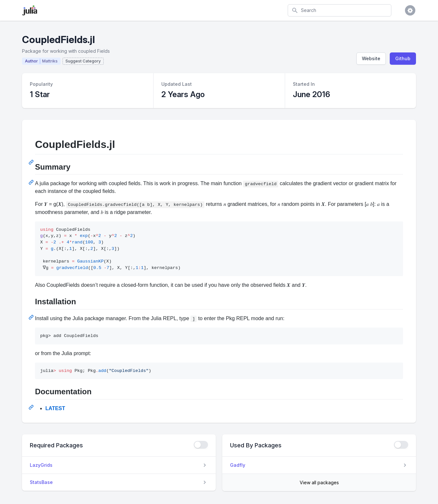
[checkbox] (201, 445)
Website (371, 58)
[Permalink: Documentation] (32, 407)
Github (403, 58)
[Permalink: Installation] (32, 317)
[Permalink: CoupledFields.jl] (32, 162)
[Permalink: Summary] (32, 182)
